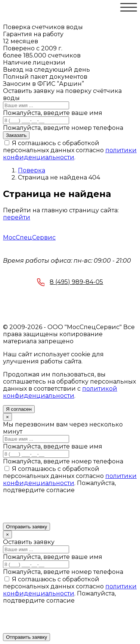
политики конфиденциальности (70, 154)
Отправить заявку (27, 527)
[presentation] (60, 508)
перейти (17, 217)
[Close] (7, 417)
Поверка (32, 170)
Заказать (16, 135)
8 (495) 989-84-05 (70, 283)
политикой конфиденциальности (60, 392)
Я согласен (19, 409)
